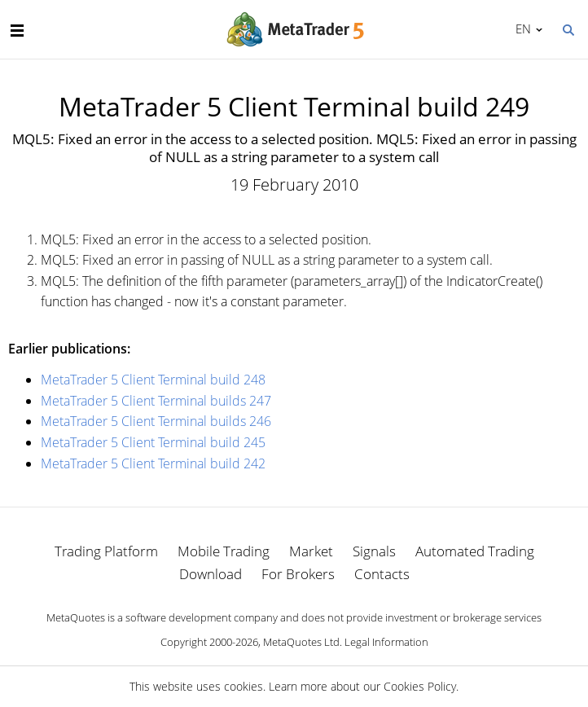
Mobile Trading (224, 551)
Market (311, 551)
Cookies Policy (420, 686)
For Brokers (298, 574)
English (521, 29)
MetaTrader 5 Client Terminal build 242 (153, 463)
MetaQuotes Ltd (301, 642)
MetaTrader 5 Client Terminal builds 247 (156, 401)
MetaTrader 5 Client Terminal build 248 (153, 380)
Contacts (382, 574)
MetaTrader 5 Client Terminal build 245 (153, 442)
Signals (374, 551)
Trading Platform (106, 551)
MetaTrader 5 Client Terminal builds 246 (156, 421)
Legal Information (386, 642)
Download (211, 574)
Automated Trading (475, 551)
